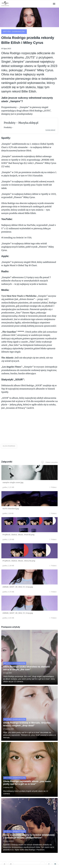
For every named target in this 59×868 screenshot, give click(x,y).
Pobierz (53, 487)
